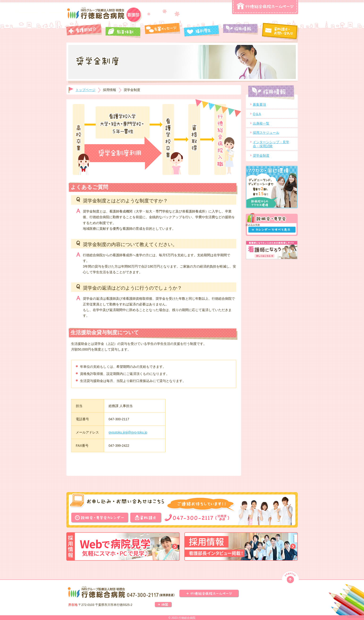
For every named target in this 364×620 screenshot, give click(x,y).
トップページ (85, 90)
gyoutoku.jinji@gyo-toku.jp (128, 432)
